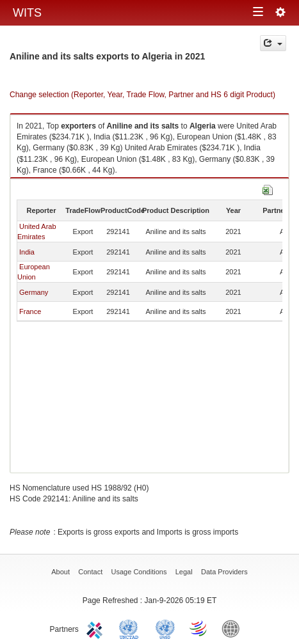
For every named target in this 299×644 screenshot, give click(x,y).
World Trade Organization (199, 628)
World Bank (234, 628)
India (27, 252)
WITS (27, 13)
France (30, 311)
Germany (34, 292)
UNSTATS (165, 628)
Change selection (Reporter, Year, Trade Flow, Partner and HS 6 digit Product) (142, 95)
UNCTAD (131, 628)
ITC (97, 628)
